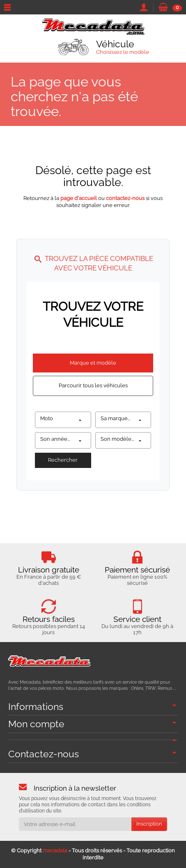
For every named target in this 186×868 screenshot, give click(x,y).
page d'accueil (79, 198)
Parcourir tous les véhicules (93, 385)
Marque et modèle (93, 363)
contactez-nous (125, 198)
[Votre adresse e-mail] (75, 824)
